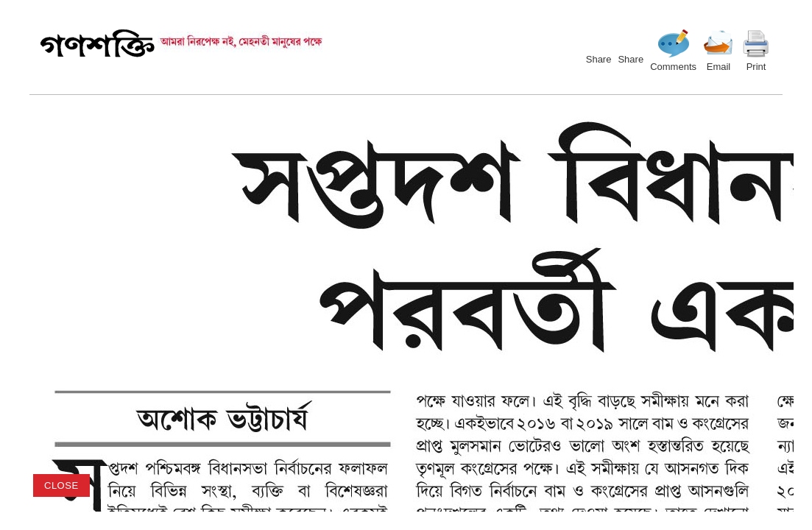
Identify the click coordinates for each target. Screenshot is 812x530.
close (61, 485)
